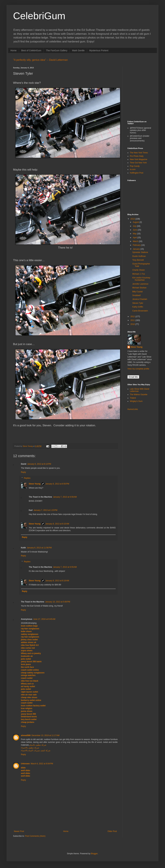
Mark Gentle (78, 50)
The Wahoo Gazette (139, 395)
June (135, 230)
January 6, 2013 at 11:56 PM (39, 548)
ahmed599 (26, 735)
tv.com (133, 169)
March (136, 241)
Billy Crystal (137, 292)
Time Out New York (138, 163)
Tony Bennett (138, 260)
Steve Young (35, 484)
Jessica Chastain (140, 299)
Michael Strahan (139, 288)
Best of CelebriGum (31, 50)
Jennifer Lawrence (140, 284)
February (137, 245)
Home (13, 50)
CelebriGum (39, 16)
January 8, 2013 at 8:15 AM (57, 524)
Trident (133, 398)
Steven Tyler (138, 303)
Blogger (94, 854)
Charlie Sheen (139, 270)
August (136, 222)
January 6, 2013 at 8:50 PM (57, 484)
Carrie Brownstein (140, 311)
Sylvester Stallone (140, 252)
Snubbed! (136, 295)
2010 (133, 324)
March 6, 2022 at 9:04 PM (42, 764)
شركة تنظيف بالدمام (38, 745)
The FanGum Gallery (57, 50)
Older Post (112, 831)
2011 (133, 320)
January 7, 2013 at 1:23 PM (45, 510)
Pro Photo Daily (137, 156)
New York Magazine (139, 159)
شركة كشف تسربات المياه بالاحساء (36, 751)
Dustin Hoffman (139, 256)
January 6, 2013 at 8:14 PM (39, 464)
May (135, 234)
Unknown (25, 764)
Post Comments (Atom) (35, 836)
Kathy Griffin (138, 307)
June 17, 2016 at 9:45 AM (44, 619)
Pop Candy (135, 166)
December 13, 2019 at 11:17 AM (45, 735)
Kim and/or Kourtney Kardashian (141, 279)
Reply (23, 472)
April (135, 238)
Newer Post (19, 831)
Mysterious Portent (99, 50)
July (135, 226)
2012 (133, 317)
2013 (133, 219)
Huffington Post (137, 173)
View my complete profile (138, 369)
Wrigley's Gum (136, 401)
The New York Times (139, 153)
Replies (27, 478)
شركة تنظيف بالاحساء (30, 748)
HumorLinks (133, 409)
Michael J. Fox (139, 274)
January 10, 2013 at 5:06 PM (58, 602)
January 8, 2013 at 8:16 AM (57, 581)
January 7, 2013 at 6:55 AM (65, 567)
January (137, 249)
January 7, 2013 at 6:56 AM (65, 497)
